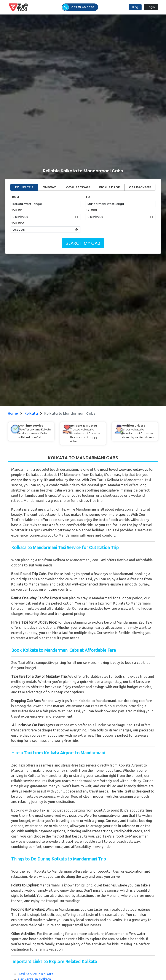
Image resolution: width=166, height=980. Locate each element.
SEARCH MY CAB (83, 243)
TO (88, 197)
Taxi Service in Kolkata (36, 974)
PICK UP (16, 210)
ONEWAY (49, 187)
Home (13, 413)
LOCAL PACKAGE (77, 187)
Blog (135, 7)
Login (151, 7)
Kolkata (31, 413)
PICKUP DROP (110, 187)
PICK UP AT (18, 223)
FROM (15, 197)
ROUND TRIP (24, 187)
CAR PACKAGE (140, 187)
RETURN (91, 210)
